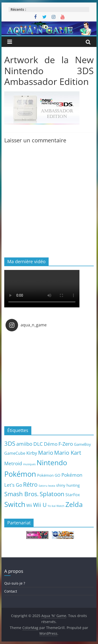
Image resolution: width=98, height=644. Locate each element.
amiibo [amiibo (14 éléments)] (24, 444)
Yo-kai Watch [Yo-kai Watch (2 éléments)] (56, 506)
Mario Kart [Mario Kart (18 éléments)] (68, 453)
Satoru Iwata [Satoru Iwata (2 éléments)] (47, 486)
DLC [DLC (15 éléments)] (38, 444)
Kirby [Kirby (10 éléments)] (32, 453)
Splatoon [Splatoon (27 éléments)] (52, 494)
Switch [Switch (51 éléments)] (15, 504)
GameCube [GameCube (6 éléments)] (15, 453)
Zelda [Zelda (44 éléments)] (74, 504)
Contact (11, 591)
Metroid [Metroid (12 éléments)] (13, 463)
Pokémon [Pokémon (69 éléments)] (20, 474)
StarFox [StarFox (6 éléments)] (73, 495)
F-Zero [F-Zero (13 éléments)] (66, 444)
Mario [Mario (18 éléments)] (46, 453)
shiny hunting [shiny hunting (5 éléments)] (68, 485)
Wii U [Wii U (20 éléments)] (40, 505)
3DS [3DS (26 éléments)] (10, 443)
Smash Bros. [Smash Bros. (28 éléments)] (21, 494)
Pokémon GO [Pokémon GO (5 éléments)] (49, 475)
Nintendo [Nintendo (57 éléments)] (52, 462)
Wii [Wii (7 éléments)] (29, 505)
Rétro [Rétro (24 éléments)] (30, 484)
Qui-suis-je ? (15, 583)
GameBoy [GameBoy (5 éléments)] (82, 444)
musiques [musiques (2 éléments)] (29, 464)
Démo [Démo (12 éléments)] (51, 444)
